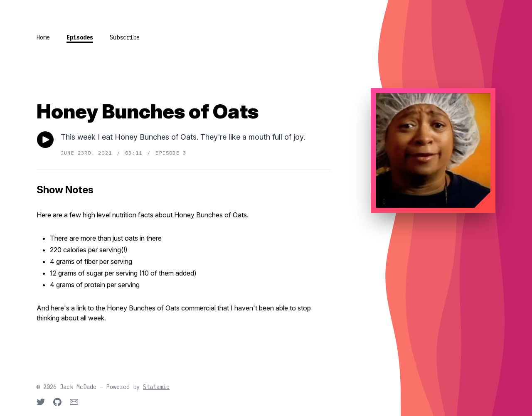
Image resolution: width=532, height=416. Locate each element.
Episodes (80, 37)
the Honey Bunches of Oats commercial (156, 308)
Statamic (156, 387)
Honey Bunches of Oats (211, 215)
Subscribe (125, 37)
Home (43, 37)
